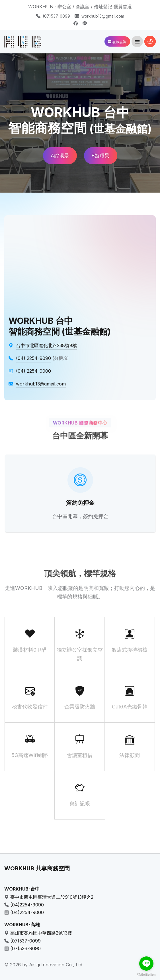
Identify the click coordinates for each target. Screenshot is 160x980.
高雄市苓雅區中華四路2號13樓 (41, 933)
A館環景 (60, 156)
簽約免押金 (80, 503)
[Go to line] (146, 964)
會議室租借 (80, 746)
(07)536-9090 (25, 948)
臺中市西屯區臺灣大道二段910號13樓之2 (52, 897)
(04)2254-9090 (27, 905)
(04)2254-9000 (27, 912)
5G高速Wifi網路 (30, 746)
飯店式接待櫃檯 (130, 640)
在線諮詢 (117, 42)
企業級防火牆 (80, 698)
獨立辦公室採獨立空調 (80, 645)
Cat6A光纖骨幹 (130, 698)
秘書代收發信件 (30, 698)
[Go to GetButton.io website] (146, 974)
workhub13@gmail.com (103, 16)
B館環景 (101, 156)
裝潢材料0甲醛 (30, 640)
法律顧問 (130, 746)
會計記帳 (80, 794)
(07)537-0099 (56, 16)
